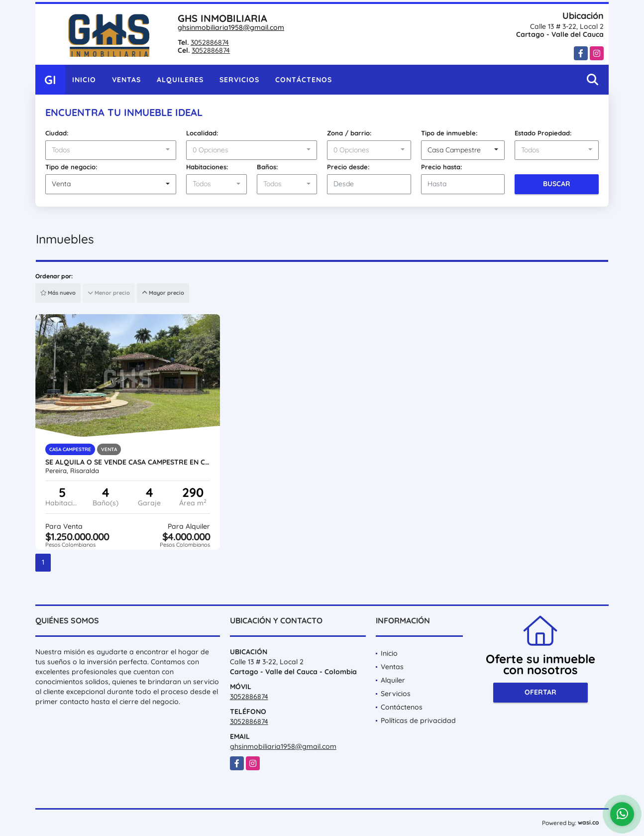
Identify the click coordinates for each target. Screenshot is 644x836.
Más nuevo (58, 293)
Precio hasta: (442, 167)
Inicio (84, 80)
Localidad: (202, 133)
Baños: (268, 167)
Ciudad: (57, 133)
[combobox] (111, 150)
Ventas (126, 80)
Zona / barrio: (349, 133)
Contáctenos (304, 80)
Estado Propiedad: (543, 133)
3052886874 (210, 42)
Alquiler (393, 680)
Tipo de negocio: (71, 167)
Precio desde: (348, 167)
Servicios (239, 80)
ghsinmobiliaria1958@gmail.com (231, 27)
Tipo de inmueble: (449, 133)
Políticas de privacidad (418, 720)
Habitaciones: (207, 167)
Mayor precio (163, 293)
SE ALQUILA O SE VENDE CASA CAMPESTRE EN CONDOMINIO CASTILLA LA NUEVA (128, 462)
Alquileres (180, 80)
